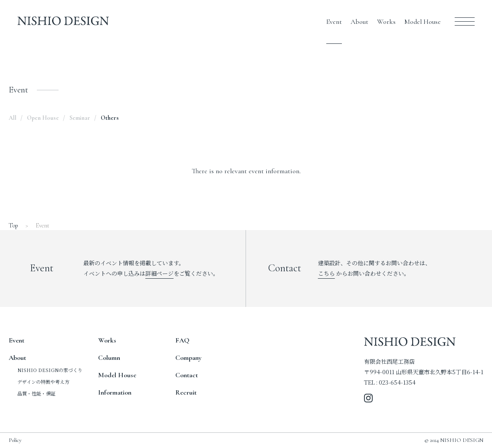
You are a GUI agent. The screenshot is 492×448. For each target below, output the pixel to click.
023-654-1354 (397, 382)
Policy (15, 440)
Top (13, 226)
